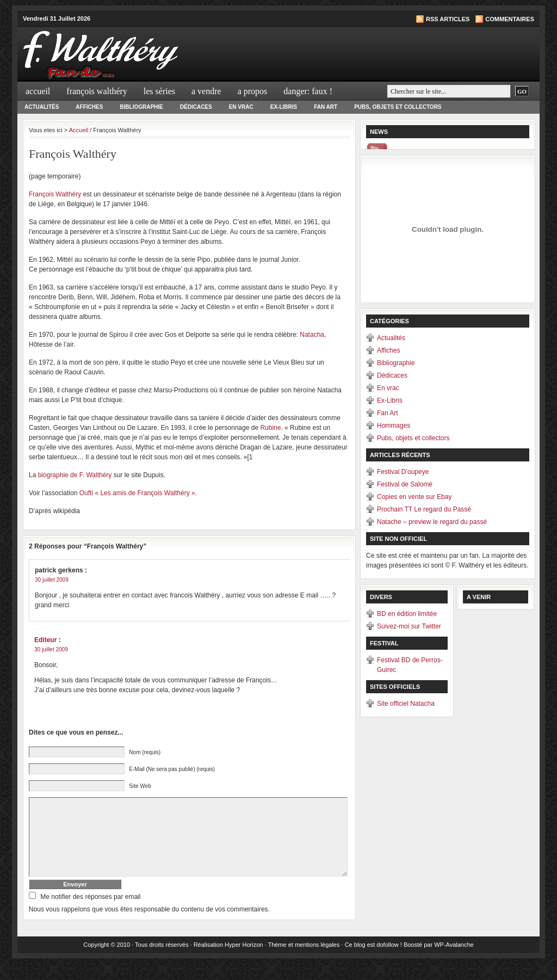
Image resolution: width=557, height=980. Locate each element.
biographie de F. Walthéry (75, 475)
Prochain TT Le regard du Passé (424, 509)
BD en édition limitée (407, 614)
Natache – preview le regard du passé (432, 522)
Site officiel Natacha (406, 704)
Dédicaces (196, 107)
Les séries (159, 91)
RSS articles (448, 19)
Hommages (394, 426)
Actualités (42, 107)
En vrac (241, 107)
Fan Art (326, 107)
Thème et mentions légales (304, 961)
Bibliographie (141, 107)
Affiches (89, 107)
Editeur (45, 640)
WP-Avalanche (454, 961)
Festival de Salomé (405, 484)
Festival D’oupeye (403, 472)
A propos (253, 91)
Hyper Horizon (244, 961)
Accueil (38, 91)
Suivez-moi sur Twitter (409, 626)
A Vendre (206, 91)
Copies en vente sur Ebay (414, 497)
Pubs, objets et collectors (398, 107)
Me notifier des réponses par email (90, 913)
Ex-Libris (284, 107)
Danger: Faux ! (308, 91)
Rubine (270, 428)
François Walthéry (97, 91)
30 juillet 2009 (52, 580)
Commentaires (510, 19)
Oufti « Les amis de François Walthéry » (137, 493)
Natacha (312, 335)
